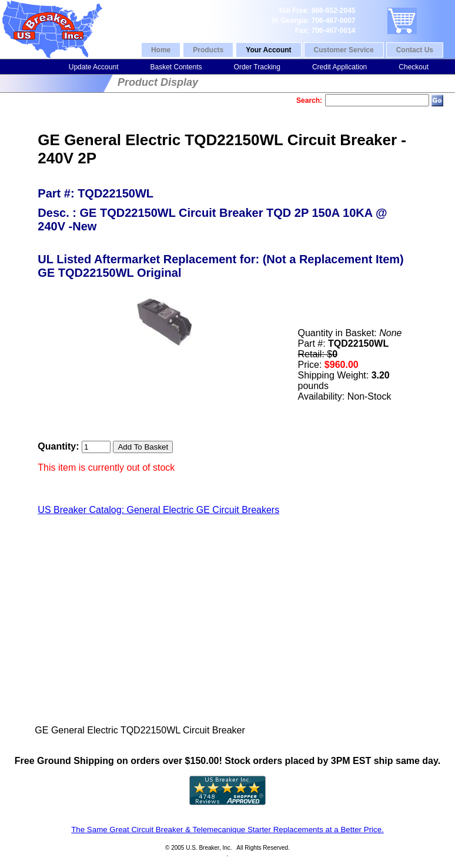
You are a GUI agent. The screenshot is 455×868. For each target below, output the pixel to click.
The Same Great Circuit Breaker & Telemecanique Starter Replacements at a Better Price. (227, 830)
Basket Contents (176, 67)
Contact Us (415, 50)
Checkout (414, 67)
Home (161, 50)
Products (208, 50)
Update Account (94, 67)
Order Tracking (257, 67)
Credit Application (339, 67)
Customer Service (344, 50)
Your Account (268, 50)
